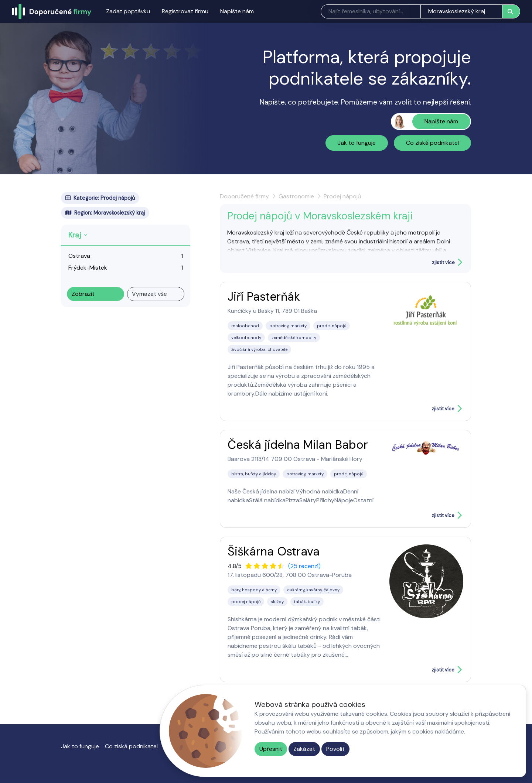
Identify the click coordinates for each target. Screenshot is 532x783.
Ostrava (79, 256)
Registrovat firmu (185, 11)
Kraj (75, 235)
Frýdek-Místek (88, 268)
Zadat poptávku (128, 11)
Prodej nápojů (342, 196)
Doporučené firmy (244, 196)
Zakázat (304, 749)
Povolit (335, 749)
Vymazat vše (149, 294)
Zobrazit (83, 294)
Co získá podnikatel (432, 143)
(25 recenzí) (304, 566)
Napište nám (237, 11)
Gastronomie (296, 196)
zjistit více (443, 262)
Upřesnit (271, 749)
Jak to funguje (357, 143)
